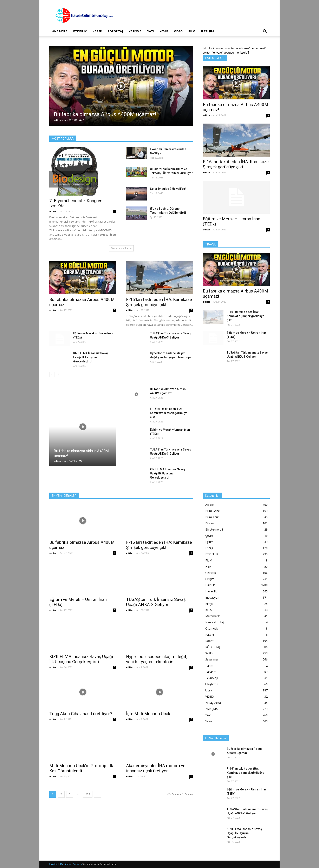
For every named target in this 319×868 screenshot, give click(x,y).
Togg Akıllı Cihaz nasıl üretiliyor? (81, 714)
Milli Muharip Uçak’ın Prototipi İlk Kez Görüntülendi (81, 768)
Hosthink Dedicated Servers (66, 864)
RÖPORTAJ (115, 31)
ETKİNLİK (80, 31)
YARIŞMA (135, 31)
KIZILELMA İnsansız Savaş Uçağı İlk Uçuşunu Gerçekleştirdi (91, 357)
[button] (265, 32)
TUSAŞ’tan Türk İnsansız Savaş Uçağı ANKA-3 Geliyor (156, 602)
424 (88, 794)
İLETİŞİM (207, 31)
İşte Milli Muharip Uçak (148, 714)
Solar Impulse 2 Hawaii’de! (168, 189)
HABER (97, 31)
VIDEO (178, 31)
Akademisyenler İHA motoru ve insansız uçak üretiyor (156, 768)
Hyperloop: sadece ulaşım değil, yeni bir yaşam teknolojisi (157, 659)
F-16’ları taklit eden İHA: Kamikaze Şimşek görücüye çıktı (159, 302)
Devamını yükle (121, 248)
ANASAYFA (60, 31)
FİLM (192, 31)
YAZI (151, 31)
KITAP (164, 31)
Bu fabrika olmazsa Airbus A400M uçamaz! (105, 114)
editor (58, 120)
